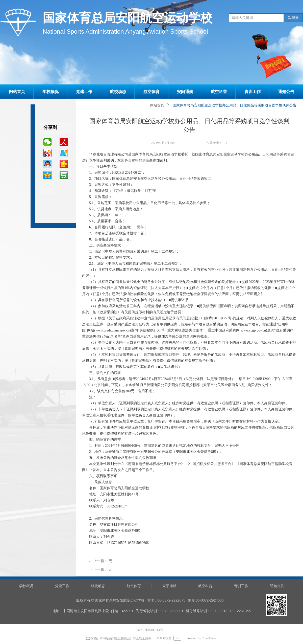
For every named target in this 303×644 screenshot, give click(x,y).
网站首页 (157, 105)
